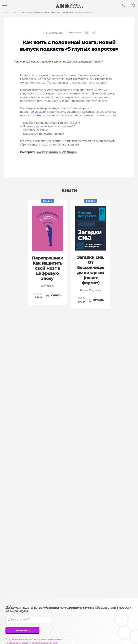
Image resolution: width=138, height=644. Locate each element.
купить (56, 295)
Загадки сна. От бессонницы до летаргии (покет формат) (91, 270)
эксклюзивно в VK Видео (57, 152)
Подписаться (22, 631)
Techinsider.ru (37, 112)
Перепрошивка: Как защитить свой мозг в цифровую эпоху (49, 268)
